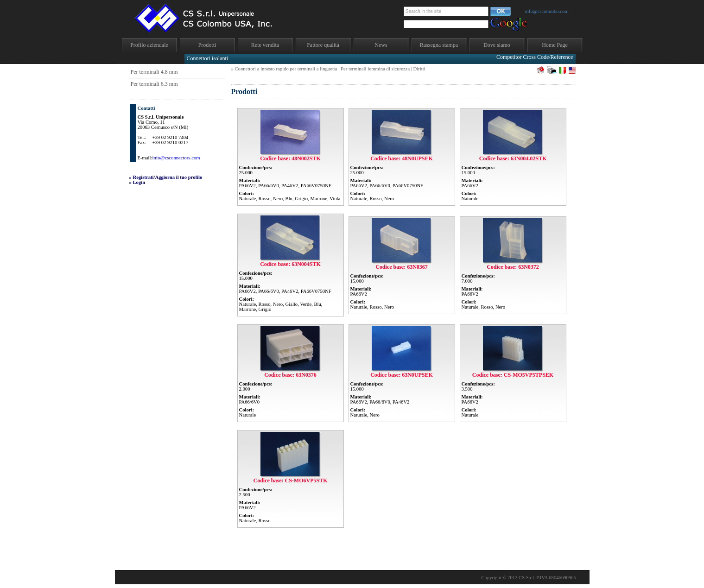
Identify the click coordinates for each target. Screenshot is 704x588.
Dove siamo (497, 45)
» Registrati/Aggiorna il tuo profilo (166, 177)
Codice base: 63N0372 (513, 267)
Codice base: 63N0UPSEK (402, 375)
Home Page (555, 45)
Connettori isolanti (208, 58)
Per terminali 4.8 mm (154, 72)
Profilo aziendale (149, 45)
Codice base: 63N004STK (290, 264)
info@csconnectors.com (176, 158)
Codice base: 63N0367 (402, 267)
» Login (137, 182)
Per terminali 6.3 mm (154, 84)
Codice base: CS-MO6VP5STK (291, 481)
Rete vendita (265, 45)
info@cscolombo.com (547, 11)
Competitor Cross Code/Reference (535, 57)
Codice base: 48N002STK (290, 158)
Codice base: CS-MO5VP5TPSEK (513, 375)
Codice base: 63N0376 (290, 375)
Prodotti (207, 45)
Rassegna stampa (439, 45)
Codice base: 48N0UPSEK (402, 158)
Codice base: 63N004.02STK (513, 158)
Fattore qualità (323, 45)
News (381, 45)
